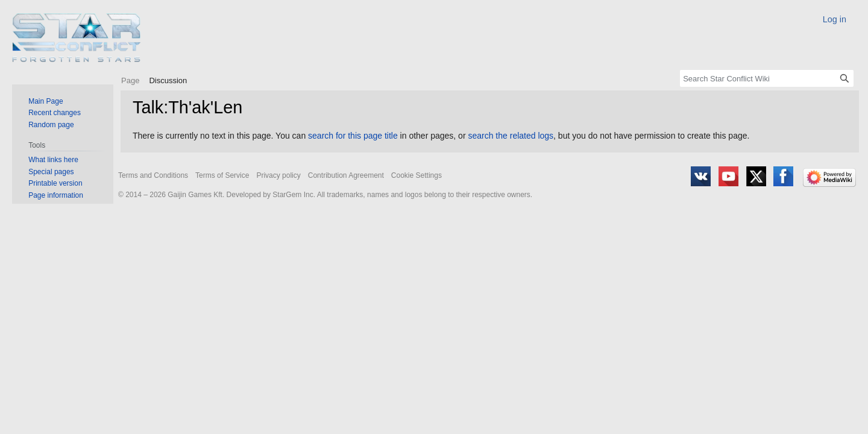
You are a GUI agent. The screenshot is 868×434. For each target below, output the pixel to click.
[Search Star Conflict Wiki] (767, 78)
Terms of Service (222, 175)
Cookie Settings (417, 175)
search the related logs (511, 136)
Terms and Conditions (153, 175)
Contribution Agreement (346, 175)
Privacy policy (278, 175)
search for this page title (353, 136)
